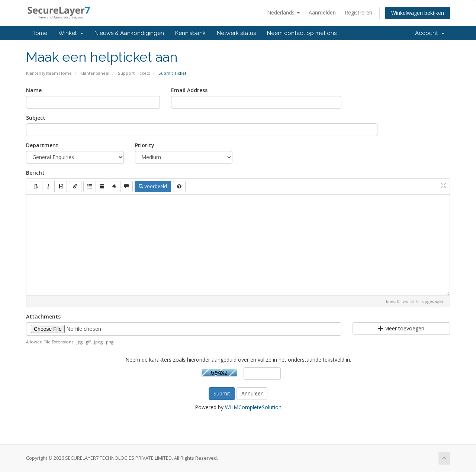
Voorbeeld (153, 186)
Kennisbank (190, 33)
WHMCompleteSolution (253, 407)
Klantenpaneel (95, 73)
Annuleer (252, 393)
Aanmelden (322, 12)
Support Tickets (134, 73)
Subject (36, 118)
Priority (145, 145)
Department (42, 145)
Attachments (43, 316)
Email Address (189, 90)
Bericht (35, 173)
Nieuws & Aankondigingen (129, 33)
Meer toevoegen (401, 328)
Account (430, 33)
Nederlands (283, 12)
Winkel (71, 33)
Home (39, 33)
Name (34, 90)
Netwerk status (236, 33)
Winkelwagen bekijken (418, 13)
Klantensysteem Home (49, 73)
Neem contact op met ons (302, 33)
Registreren (358, 12)
